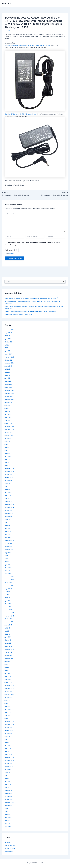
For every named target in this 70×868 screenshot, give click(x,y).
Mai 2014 (7, 670)
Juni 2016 (7, 595)
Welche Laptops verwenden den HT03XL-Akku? (18, 314)
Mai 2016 (7, 598)
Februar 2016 (8, 607)
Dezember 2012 (9, 721)
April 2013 (7, 709)
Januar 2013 (8, 718)
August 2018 (8, 517)
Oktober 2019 (8, 475)
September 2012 (9, 730)
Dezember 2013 (9, 685)
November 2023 (9, 357)
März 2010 (8, 821)
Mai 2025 (7, 336)
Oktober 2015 (8, 619)
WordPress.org (9, 852)
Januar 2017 (8, 574)
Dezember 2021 (9, 426)
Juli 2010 (7, 809)
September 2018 (9, 514)
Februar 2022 (8, 420)
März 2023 (8, 381)
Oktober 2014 (8, 655)
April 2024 (7, 351)
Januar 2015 (8, 646)
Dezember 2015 (9, 613)
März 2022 (8, 417)
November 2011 (9, 761)
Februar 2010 (8, 824)
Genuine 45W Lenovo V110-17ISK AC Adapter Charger (21, 114)
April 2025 (7, 339)
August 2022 (8, 402)
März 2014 (8, 676)
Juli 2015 (7, 628)
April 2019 (7, 493)
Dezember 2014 (9, 649)
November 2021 (9, 429)
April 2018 (7, 529)
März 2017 (8, 568)
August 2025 (8, 333)
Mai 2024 (7, 348)
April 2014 (7, 673)
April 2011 (7, 782)
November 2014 (9, 652)
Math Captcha (9, 250)
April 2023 (7, 378)
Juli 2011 (7, 773)
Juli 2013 (7, 700)
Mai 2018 (7, 526)
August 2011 (8, 770)
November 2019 (9, 472)
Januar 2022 (8, 423)
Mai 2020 (7, 453)
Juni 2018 (7, 523)
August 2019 (8, 481)
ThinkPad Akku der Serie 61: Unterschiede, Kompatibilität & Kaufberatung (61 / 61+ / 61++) (31, 298)
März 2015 (8, 640)
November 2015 (9, 616)
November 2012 (9, 724)
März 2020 (8, 459)
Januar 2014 (8, 682)
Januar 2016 (8, 610)
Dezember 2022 (9, 390)
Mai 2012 (7, 743)
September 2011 (9, 767)
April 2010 (7, 818)
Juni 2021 (7, 444)
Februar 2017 (8, 571)
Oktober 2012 (8, 728)
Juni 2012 (7, 740)
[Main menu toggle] (66, 4)
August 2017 (8, 553)
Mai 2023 (7, 375)
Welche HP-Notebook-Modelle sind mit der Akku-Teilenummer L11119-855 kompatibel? (30, 311)
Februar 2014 (8, 679)
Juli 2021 (7, 441)
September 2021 (9, 435)
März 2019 (8, 496)
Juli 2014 (7, 664)
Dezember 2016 (9, 577)
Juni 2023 (7, 372)
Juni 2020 (7, 450)
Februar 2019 (8, 499)
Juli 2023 (7, 369)
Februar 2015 (8, 643)
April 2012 (7, 745)
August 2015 (8, 625)
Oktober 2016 (8, 583)
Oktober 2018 (8, 511)
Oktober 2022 (8, 396)
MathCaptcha (11, 253)
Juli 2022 (7, 405)
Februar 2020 (8, 462)
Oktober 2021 (8, 432)
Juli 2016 (7, 592)
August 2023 (8, 366)
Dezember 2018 (9, 505)
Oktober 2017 (8, 547)
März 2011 (8, 785)
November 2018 (9, 508)
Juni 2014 (7, 667)
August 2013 (8, 697)
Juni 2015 (7, 631)
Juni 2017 (7, 559)
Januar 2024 (8, 354)
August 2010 (8, 806)
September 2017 (9, 550)
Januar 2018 (8, 538)
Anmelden (7, 843)
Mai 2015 (7, 634)
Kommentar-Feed (10, 849)
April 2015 (7, 637)
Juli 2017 (7, 556)
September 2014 (9, 658)
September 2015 (9, 622)
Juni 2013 (7, 703)
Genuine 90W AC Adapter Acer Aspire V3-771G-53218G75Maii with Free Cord (28, 45)
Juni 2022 (7, 408)
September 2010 (9, 803)
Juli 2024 (7, 345)
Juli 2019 (7, 484)
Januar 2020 (8, 466)
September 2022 (9, 399)
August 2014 (8, 661)
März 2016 (8, 604)
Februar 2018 (8, 535)
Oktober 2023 (8, 360)
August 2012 (8, 733)
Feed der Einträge (10, 846)
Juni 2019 (7, 487)
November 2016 (9, 580)
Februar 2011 (8, 788)
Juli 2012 (7, 737)
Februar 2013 (8, 715)
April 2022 (7, 414)
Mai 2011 (7, 779)
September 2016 (9, 586)
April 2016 (7, 601)
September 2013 (9, 694)
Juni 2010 (7, 812)
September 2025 (9, 330)
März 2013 (8, 712)
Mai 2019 (7, 490)
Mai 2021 (7, 447)
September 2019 (9, 478)
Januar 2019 (8, 502)
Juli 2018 (7, 520)
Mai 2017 (7, 562)
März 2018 (8, 532)
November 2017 (9, 544)
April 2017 (7, 565)
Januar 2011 (8, 791)
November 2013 (9, 688)
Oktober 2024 (8, 342)
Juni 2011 (7, 776)
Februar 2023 (8, 384)
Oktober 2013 (8, 691)
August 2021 (8, 438)
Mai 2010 (7, 815)
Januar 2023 (8, 387)
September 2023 (9, 363)
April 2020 (7, 456)
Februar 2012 (8, 752)
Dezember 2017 (9, 541)
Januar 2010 (8, 827)
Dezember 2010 (9, 794)
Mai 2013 (7, 706)
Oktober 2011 (8, 764)
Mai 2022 (7, 411)
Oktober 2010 (8, 800)
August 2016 (8, 589)
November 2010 (9, 797)
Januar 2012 (8, 755)
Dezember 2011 (9, 758)
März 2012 (8, 749)
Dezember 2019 (9, 469)
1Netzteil (6, 4)
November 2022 (9, 393)
